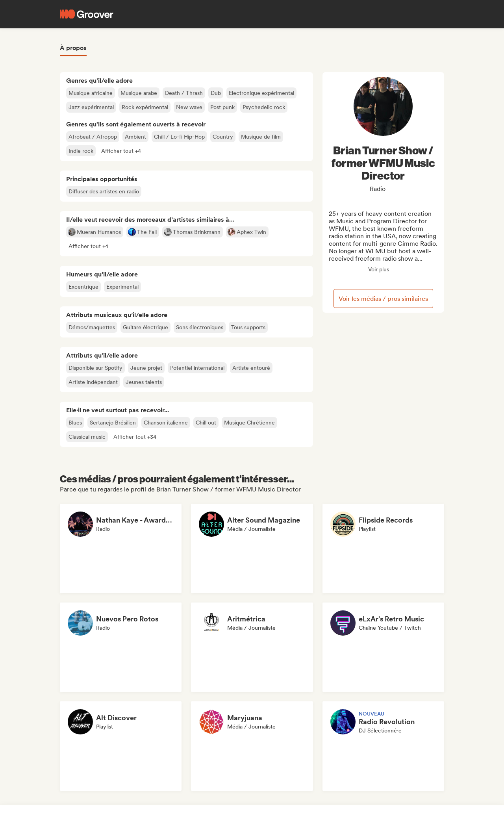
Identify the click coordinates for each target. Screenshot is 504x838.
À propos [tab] (73, 48)
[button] (121, 151)
